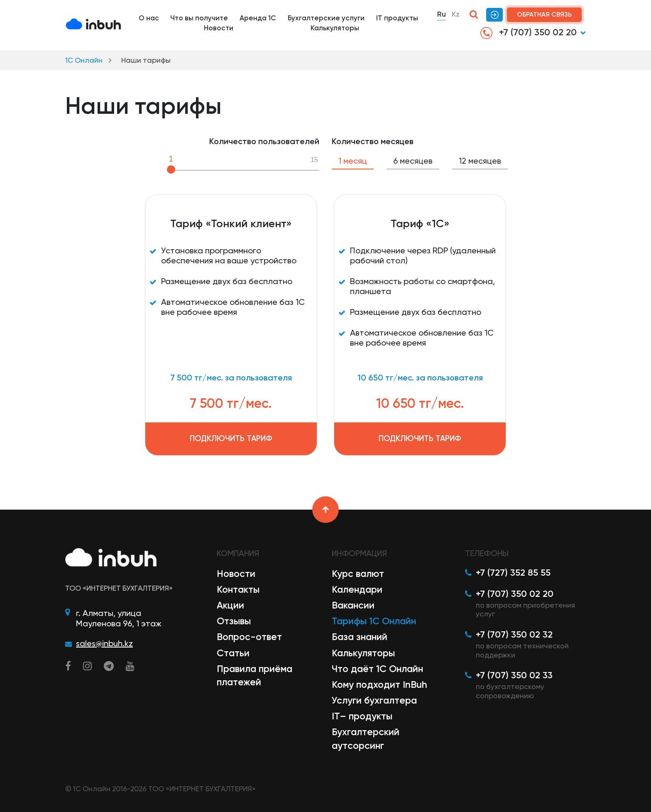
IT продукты (397, 18)
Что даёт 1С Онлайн (377, 669)
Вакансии (353, 605)
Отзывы (234, 621)
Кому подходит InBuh (379, 684)
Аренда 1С (258, 18)
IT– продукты (362, 716)
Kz (456, 14)
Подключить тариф (231, 438)
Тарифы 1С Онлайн (374, 621)
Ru (442, 14)
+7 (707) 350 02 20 (529, 33)
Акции (230, 605)
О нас (149, 18)
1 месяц (353, 161)
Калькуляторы (335, 28)
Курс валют (358, 574)
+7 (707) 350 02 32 (514, 634)
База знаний (360, 637)
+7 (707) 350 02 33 (514, 675)
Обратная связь (544, 15)
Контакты (238, 589)
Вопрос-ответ (249, 637)
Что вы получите (199, 18)
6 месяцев (413, 161)
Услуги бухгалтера (374, 700)
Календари (357, 589)
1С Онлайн (84, 60)
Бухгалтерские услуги (326, 18)
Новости (219, 28)
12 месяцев (480, 161)
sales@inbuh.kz (104, 643)
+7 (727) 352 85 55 (513, 573)
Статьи (233, 653)
